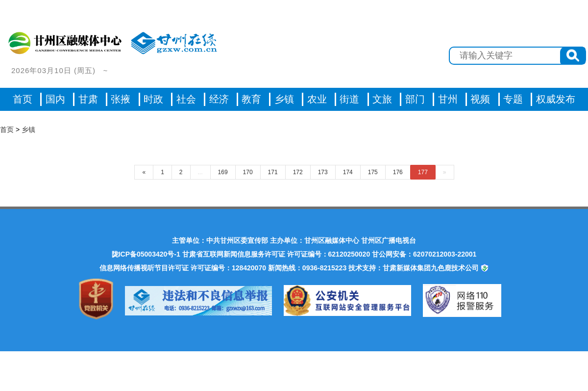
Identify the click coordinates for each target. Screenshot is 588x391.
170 (248, 172)
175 (373, 172)
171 (273, 172)
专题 (513, 99)
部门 (415, 99)
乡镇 (284, 99)
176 (398, 172)
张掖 (121, 99)
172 (298, 172)
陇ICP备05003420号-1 (146, 254)
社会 (186, 99)
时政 (153, 99)
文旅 (382, 99)
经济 (219, 99)
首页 (23, 99)
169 (223, 172)
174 (348, 172)
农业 (317, 99)
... (200, 172)
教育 (251, 99)
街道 (349, 99)
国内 (55, 99)
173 (323, 172)
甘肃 (88, 99)
